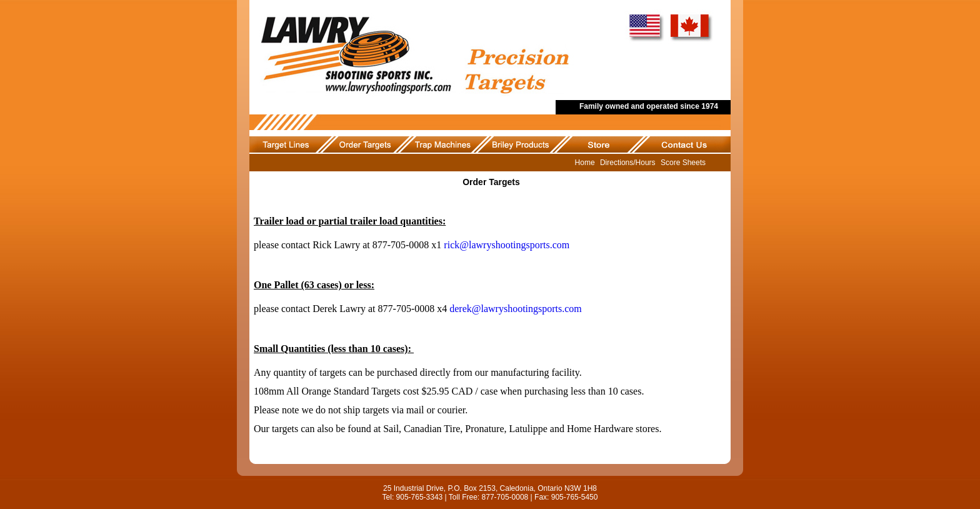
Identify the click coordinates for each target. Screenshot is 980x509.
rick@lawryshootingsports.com (507, 245)
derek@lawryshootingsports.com (516, 309)
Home (585, 163)
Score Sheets (683, 163)
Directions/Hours (628, 163)
